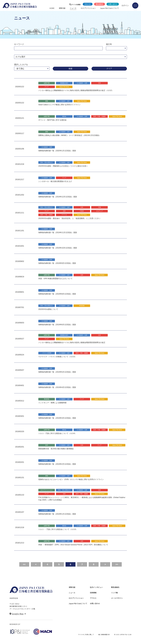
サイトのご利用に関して (86, 634)
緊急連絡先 (100, 4)
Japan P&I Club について (109, 8)
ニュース (73, 8)
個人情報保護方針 (104, 634)
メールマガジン (117, 598)
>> (117, 564)
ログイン (125, 5)
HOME (52, 8)
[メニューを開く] (135, 6)
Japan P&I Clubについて (78, 603)
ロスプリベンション (88, 8)
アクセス (93, 598)
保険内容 (62, 8)
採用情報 (93, 593)
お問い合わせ (113, 4)
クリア (109, 69)
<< (24, 564)
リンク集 (114, 593)
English (88, 4)
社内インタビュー (96, 587)
